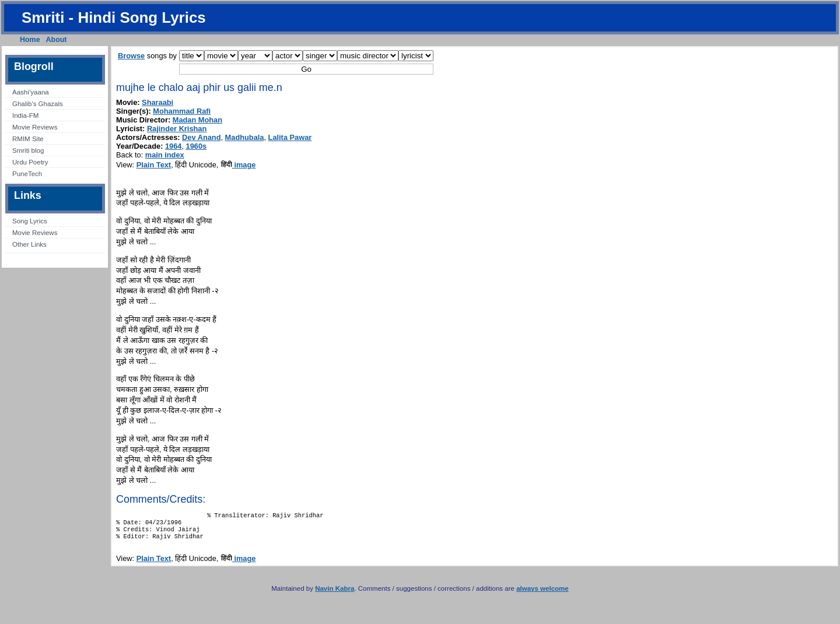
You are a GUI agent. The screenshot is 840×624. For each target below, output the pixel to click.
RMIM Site (28, 139)
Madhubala (245, 137)
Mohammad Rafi (182, 111)
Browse (131, 56)
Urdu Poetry (30, 162)
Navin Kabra (335, 594)
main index (165, 155)
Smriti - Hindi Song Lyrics (114, 17)
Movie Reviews (35, 127)
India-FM (25, 115)
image (238, 165)
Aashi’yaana (31, 92)
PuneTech (27, 174)
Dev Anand (201, 137)
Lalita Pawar (290, 137)
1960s (197, 146)
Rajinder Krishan (177, 129)
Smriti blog (28, 150)
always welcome (542, 594)
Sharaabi (157, 102)
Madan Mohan (197, 120)
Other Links (29, 244)
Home (30, 40)
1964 (173, 146)
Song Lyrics (30, 221)
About (57, 40)
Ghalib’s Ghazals (38, 104)
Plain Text (154, 165)
